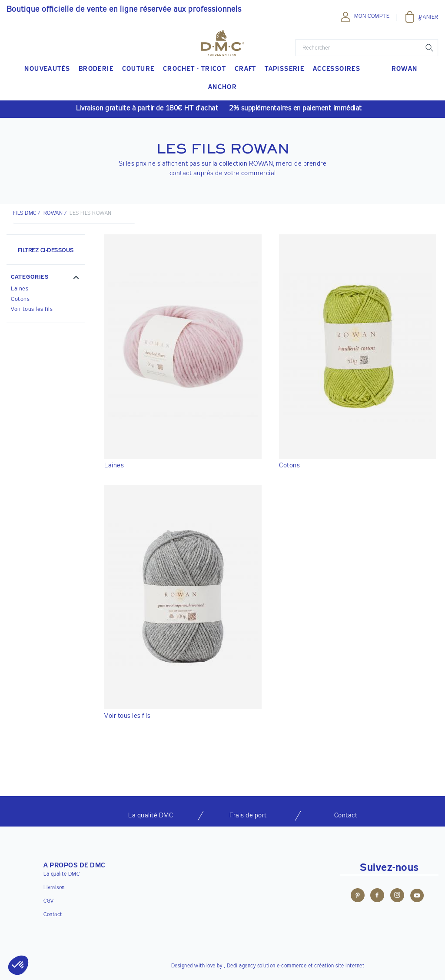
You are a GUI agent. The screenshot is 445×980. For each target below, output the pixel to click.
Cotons (20, 299)
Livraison (54, 888)
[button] (46, 278)
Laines (20, 289)
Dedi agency (241, 966)
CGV (49, 901)
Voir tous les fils (32, 309)
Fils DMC (25, 213)
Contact (53, 915)
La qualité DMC (61, 874)
